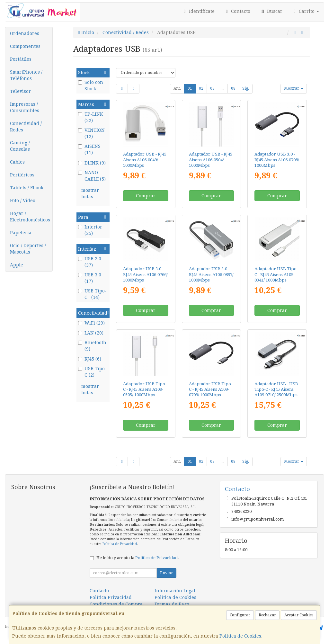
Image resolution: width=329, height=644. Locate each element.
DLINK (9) (92, 163)
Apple (17, 265)
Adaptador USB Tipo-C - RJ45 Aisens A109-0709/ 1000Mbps (211, 389)
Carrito (306, 11)
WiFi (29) (91, 323)
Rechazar (267, 615)
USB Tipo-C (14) (92, 294)
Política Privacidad (111, 597)
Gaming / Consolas (20, 146)
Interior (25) (90, 230)
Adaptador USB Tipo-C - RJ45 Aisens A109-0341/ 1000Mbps (276, 274)
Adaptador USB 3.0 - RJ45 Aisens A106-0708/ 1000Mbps (277, 160)
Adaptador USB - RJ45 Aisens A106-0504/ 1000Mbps (211, 160)
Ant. (177, 88)
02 (201, 88)
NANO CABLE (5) (92, 176)
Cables (17, 162)
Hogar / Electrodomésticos (30, 217)
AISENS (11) (89, 149)
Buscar (271, 11)
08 (233, 88)
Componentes (25, 46)
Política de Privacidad (120, 544)
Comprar (146, 196)
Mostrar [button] (294, 88)
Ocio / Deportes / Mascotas (28, 249)
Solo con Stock (91, 85)
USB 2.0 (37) (90, 262)
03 (212, 88)
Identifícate (198, 11)
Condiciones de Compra (116, 604)
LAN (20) (91, 333)
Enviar (166, 573)
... (223, 88)
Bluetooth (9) (92, 346)
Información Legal (175, 591)
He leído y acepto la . (138, 558)
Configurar (240, 615)
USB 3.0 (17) (90, 278)
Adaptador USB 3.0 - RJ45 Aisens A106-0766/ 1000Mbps (145, 274)
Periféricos (22, 175)
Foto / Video (23, 201)
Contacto (237, 11)
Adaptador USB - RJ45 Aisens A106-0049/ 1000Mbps (145, 160)
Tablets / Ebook (27, 188)
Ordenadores (25, 33)
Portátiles (21, 59)
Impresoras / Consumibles (25, 107)
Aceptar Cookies (299, 615)
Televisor (20, 91)
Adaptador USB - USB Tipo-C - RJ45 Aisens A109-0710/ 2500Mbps (276, 389)
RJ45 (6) (90, 359)
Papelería (21, 233)
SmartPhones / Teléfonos (26, 75)
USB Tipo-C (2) (92, 372)
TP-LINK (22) (91, 117)
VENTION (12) (91, 133)
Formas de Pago (172, 604)
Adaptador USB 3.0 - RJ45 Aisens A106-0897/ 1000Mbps (211, 274)
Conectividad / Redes (26, 127)
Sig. (246, 88)
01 (190, 88)
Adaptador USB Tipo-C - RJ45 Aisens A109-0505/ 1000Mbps (145, 389)
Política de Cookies (240, 636)
